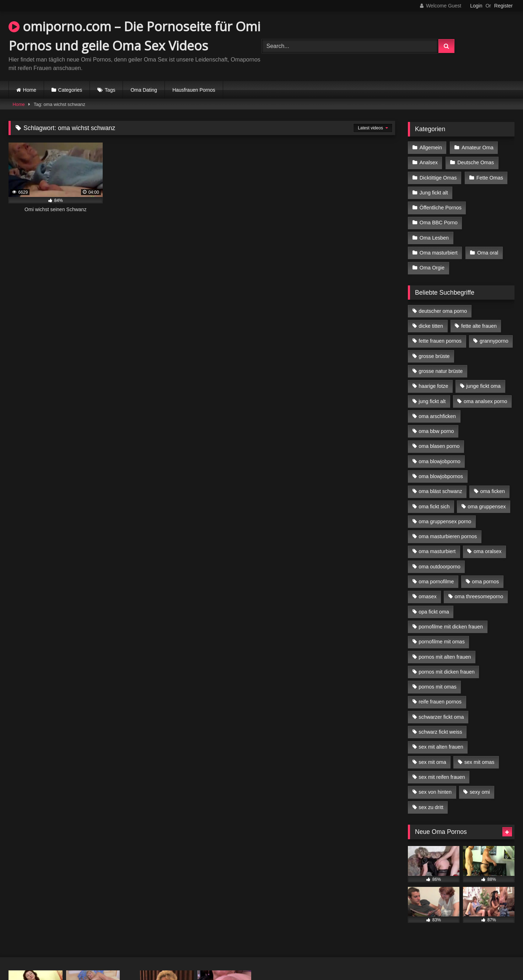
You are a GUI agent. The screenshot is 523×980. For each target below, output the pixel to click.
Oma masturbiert (439, 253)
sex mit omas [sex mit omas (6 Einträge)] (479, 762)
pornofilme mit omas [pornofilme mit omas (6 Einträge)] (442, 642)
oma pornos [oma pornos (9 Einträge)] (485, 582)
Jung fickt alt (434, 193)
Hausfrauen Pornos (194, 90)
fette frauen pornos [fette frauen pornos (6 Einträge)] (440, 341)
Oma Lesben (434, 238)
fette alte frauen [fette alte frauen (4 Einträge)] (479, 326)
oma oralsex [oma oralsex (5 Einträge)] (487, 551)
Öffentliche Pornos (441, 208)
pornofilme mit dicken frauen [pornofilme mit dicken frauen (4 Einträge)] (451, 627)
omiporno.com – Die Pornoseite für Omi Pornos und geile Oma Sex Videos (134, 36)
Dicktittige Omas (438, 178)
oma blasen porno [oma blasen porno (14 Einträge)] (439, 446)
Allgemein (431, 148)
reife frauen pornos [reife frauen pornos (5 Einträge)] (440, 702)
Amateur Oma (478, 148)
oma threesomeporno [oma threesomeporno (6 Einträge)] (479, 596)
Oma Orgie (432, 268)
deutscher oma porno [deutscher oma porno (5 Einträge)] (443, 311)
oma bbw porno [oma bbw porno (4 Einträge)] (436, 431)
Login (476, 6)
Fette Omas (490, 178)
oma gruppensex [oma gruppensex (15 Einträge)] (487, 507)
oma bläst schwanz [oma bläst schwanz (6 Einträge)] (440, 491)
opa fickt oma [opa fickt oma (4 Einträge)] (434, 612)
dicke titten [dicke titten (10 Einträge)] (431, 326)
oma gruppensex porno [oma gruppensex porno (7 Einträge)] (445, 521)
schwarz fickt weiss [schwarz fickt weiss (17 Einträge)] (440, 732)
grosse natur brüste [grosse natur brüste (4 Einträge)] (441, 371)
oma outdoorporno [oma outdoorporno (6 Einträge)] (440, 567)
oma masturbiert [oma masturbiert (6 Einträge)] (437, 551)
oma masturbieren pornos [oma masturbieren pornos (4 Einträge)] (448, 536)
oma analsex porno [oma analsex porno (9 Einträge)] (485, 401)
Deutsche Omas (476, 162)
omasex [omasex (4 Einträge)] (427, 596)
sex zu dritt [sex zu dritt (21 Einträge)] (431, 807)
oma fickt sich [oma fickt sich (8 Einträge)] (434, 507)
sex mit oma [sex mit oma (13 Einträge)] (432, 762)
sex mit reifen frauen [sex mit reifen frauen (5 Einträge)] (442, 777)
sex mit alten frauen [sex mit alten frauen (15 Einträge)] (441, 747)
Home (30, 90)
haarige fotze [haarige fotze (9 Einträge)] (433, 386)
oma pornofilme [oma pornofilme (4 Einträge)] (436, 582)
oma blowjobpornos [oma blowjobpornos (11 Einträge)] (441, 476)
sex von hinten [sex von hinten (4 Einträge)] (435, 792)
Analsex (429, 162)
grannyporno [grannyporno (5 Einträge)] (494, 341)
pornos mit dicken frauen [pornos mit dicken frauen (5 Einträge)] (447, 672)
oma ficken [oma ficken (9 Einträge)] (492, 491)
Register (503, 6)
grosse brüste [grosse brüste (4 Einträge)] (434, 356)
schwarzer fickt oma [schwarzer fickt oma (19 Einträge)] (441, 717)
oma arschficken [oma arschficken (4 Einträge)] (437, 416)
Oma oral (488, 253)
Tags (110, 90)
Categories (70, 90)
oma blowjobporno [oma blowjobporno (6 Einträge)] (440, 461)
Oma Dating (144, 90)
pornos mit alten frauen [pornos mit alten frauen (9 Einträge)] (445, 657)
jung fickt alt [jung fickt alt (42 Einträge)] (432, 401)
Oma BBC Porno (439, 223)
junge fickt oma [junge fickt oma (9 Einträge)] (483, 386)
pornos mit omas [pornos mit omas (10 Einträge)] (437, 687)
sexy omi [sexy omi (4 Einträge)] (480, 792)
